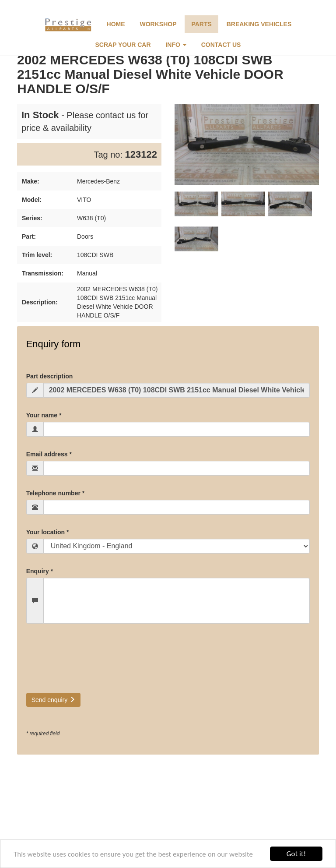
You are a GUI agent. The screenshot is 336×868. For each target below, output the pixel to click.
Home (116, 24)
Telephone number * (56, 493)
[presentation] (93, 663)
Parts (201, 24)
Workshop (158, 24)
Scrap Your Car (123, 45)
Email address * (49, 454)
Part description (50, 376)
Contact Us (221, 45)
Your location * (48, 532)
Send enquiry (53, 700)
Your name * (44, 415)
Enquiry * (40, 571)
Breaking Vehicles (259, 24)
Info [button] (176, 45)
